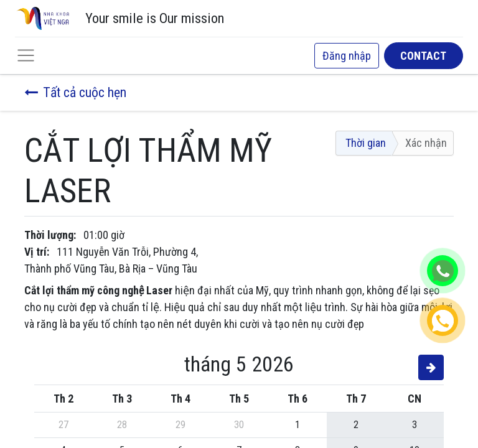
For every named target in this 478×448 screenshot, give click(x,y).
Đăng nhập (347, 56)
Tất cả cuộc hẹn (75, 92)
